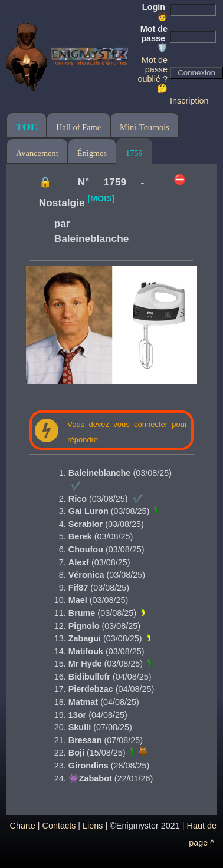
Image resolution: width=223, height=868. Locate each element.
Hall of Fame (78, 127)
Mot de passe (154, 38)
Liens (93, 826)
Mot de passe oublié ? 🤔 (153, 74)
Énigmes (92, 153)
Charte (23, 826)
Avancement (37, 153)
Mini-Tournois (145, 127)
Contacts (59, 826)
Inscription (189, 101)
